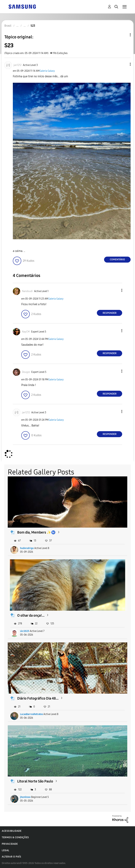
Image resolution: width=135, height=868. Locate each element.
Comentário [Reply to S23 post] (117, 260)
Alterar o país (11, 857)
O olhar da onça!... (31, 615)
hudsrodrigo (27, 548)
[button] (124, 64)
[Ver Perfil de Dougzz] (26, 372)
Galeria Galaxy (47, 71)
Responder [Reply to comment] (110, 313)
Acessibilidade (12, 831)
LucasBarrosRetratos (31, 714)
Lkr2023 (25, 631)
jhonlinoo (25, 797)
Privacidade (10, 844)
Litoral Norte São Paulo (35, 781)
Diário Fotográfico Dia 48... (38, 698)
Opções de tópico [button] (124, 35)
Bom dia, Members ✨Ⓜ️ (36, 532)
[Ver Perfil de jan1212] (17, 65)
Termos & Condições (15, 837)
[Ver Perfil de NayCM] (26, 332)
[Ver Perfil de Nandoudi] (27, 291)
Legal (6, 850)
